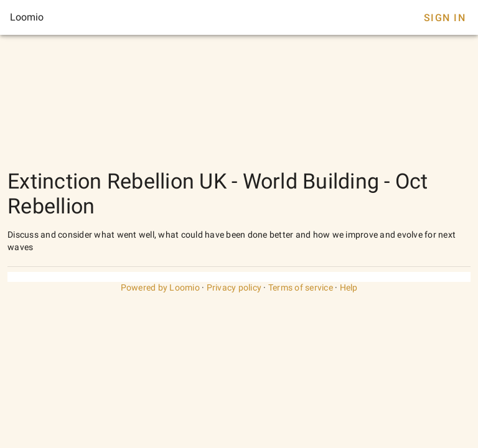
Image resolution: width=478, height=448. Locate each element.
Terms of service (301, 287)
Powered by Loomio (160, 287)
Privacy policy (234, 287)
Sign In (445, 18)
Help (349, 287)
